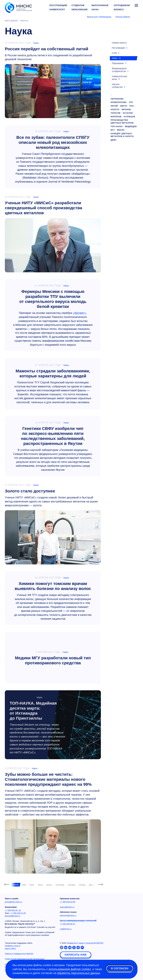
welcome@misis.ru (68, 916)
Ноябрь (82, 885)
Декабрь (93, 885)
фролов (126, 109)
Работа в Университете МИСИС (19, 954)
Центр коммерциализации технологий (78, 921)
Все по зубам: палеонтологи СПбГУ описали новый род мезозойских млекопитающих (53, 142)
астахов (128, 113)
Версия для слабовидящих (99, 17)
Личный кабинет (123, 17)
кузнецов (129, 117)
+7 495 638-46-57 (68, 924)
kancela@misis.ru (13, 916)
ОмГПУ (124, 106)
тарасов (115, 113)
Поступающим (118, 48)
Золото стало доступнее (30, 491)
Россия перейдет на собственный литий (47, 49)
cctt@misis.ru (66, 929)
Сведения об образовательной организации (25, 959)
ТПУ (131, 102)
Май (24, 885)
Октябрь (71, 885)
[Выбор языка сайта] (136, 17)
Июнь (32, 885)
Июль (40, 885)
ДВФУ (114, 140)
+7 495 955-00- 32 (13, 910)
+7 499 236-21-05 (18, 913)
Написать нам (76, 955)
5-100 (114, 53)
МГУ (113, 130)
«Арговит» (79, 313)
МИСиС (121, 130)
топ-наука (117, 126)
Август (49, 885)
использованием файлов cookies (70, 969)
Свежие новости (119, 43)
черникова (117, 99)
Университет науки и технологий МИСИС (85, 943)
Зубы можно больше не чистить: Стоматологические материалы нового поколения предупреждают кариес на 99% (48, 779)
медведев (131, 126)
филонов (116, 117)
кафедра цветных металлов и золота (122, 135)
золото (115, 109)
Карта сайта (10, 949)
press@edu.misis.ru (13, 902)
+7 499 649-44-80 (68, 902)
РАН (132, 106)
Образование (118, 63)
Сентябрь (60, 885)
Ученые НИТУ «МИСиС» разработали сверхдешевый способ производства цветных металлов (44, 208)
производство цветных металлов (122, 121)
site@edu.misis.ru (13, 946)
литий (114, 106)
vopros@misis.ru (67, 907)
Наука (36, 43)
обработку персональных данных (79, 973)
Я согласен (120, 969)
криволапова (119, 102)
